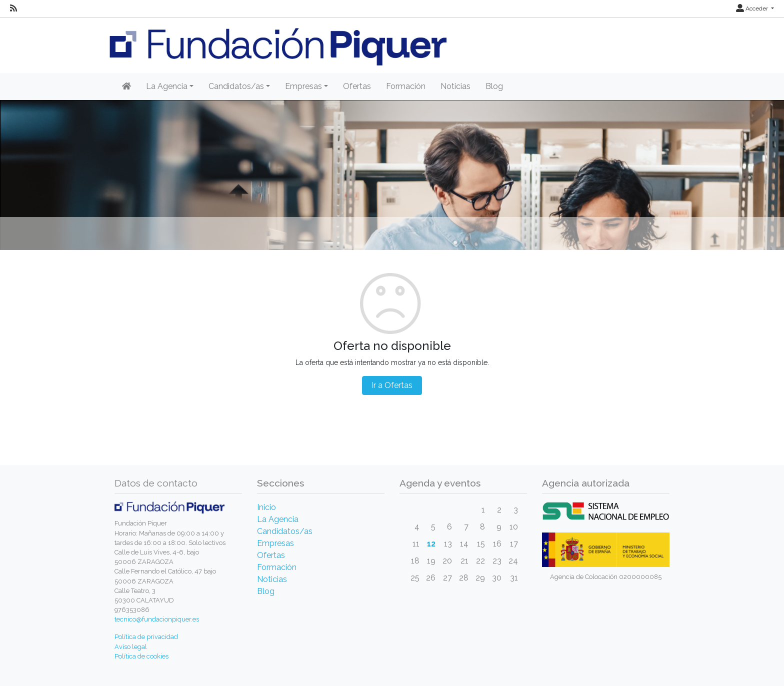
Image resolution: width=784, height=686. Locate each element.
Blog (494, 86)
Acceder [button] (753, 8)
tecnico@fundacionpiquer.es (157, 619)
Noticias (455, 86)
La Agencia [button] (167, 86)
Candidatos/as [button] (236, 86)
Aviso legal (131, 647)
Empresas (275, 543)
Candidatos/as (285, 531)
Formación (406, 86)
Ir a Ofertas (392, 385)
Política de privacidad (146, 637)
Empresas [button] (303, 86)
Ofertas (357, 86)
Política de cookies (141, 656)
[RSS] (13, 8)
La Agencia (278, 519)
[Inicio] (126, 86)
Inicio (266, 507)
